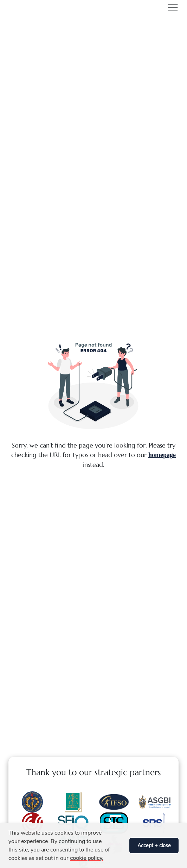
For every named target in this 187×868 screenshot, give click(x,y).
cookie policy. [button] (87, 858)
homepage (162, 455)
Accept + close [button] (154, 846)
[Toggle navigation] (171, 8)
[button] (122, 846)
